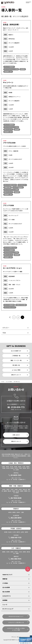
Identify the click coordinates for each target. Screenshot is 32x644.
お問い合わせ (16, 435)
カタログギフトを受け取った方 (16, 622)
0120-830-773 (18, 407)
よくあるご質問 (16, 370)
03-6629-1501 (16, 475)
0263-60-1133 (16, 538)
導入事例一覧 (16, 365)
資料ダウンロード (16, 375)
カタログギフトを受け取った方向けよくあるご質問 (16, 629)
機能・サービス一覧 (16, 360)
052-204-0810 (16, 518)
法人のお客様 (9, 382)
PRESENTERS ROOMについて (16, 616)
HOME (3, 382)
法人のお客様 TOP (16, 351)
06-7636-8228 (16, 498)
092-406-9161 (16, 559)
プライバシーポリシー (16, 637)
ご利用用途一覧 (16, 356)
